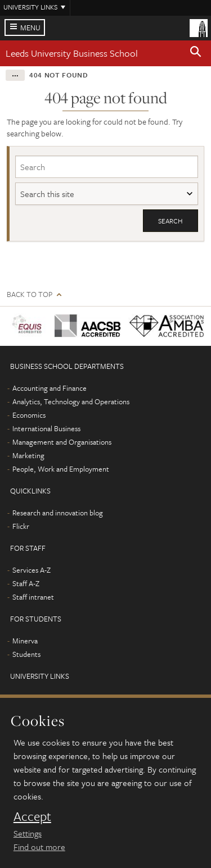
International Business (46, 428)
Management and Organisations (62, 442)
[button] (196, 53)
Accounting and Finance (50, 388)
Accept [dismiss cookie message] (32, 816)
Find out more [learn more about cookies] (39, 847)
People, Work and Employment (61, 469)
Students (26, 654)
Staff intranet (33, 597)
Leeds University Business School (72, 53)
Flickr (21, 526)
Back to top (30, 294)
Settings (28, 833)
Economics (29, 415)
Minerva (25, 641)
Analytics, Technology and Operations (71, 401)
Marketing (28, 455)
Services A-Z (32, 570)
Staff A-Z (26, 583)
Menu (30, 28)
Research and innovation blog (58, 513)
